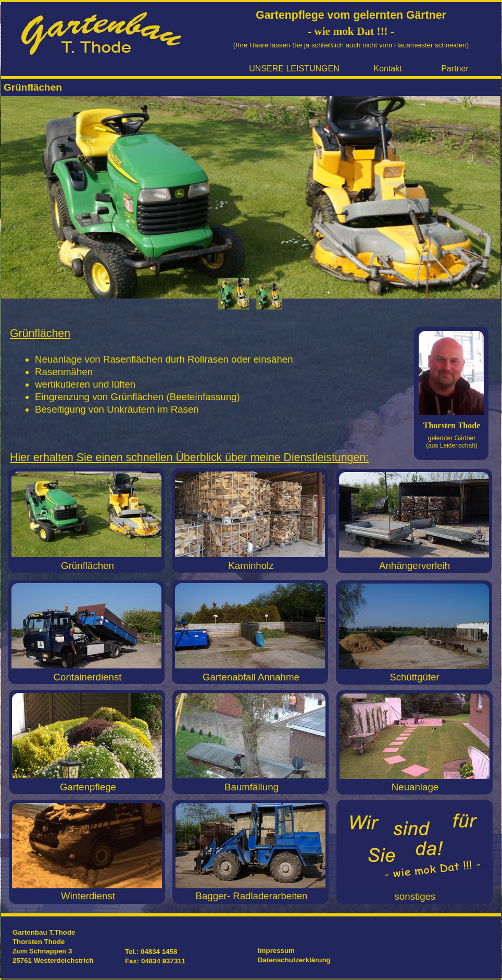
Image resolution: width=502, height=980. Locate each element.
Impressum (276, 951)
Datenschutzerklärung (294, 960)
